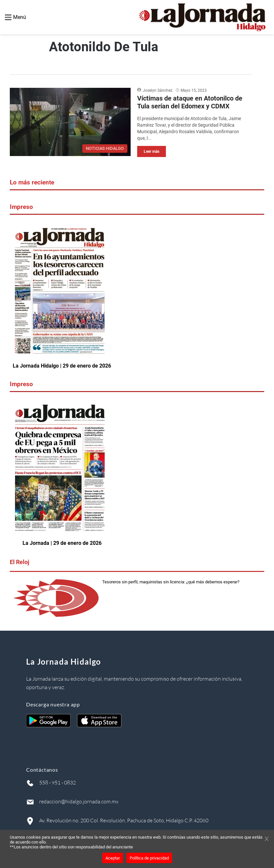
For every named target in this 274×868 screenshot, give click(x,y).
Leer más (152, 151)
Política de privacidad (149, 858)
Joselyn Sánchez (158, 90)
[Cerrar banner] (267, 839)
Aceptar (113, 858)
